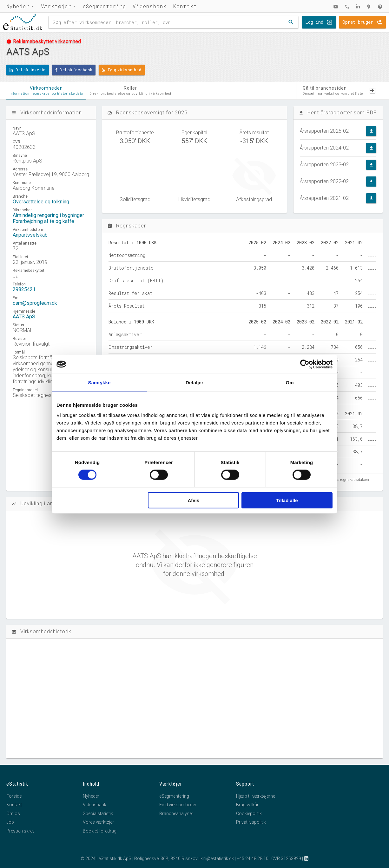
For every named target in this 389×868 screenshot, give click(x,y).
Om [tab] (290, 383)
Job (10, 822)
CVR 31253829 (286, 858)
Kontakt (185, 6)
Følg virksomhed (122, 70)
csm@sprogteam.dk (35, 303)
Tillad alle (287, 500)
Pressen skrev (20, 831)
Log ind (314, 22)
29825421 (24, 289)
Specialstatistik (98, 814)
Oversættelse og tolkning (41, 202)
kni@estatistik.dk (217, 858)
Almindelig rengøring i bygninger (48, 215)
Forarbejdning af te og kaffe (43, 221)
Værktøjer (56, 6)
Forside (14, 796)
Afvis (194, 500)
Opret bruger (358, 22)
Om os (13, 814)
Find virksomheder (178, 805)
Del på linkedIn (28, 70)
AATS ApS (24, 317)
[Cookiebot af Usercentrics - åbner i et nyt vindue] (305, 364)
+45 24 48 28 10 (253, 858)
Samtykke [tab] (99, 383)
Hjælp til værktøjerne (256, 796)
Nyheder (18, 6)
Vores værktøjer (98, 822)
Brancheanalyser (176, 814)
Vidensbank (150, 6)
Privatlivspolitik (251, 822)
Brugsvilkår (247, 805)
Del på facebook (74, 70)
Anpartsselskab (30, 235)
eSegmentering (105, 6)
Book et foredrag (100, 831)
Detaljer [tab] (194, 383)
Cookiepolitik (249, 814)
